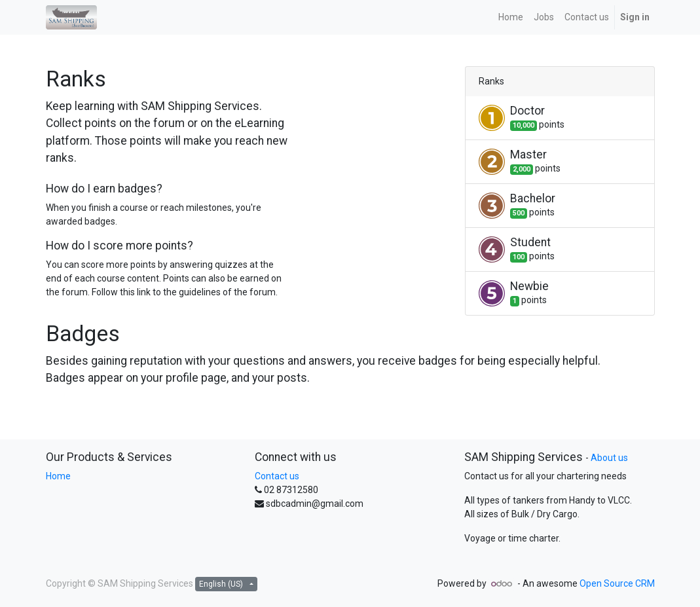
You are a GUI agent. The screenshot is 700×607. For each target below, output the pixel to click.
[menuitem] (511, 17)
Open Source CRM (617, 583)
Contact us (277, 476)
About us (609, 458)
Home (58, 476)
